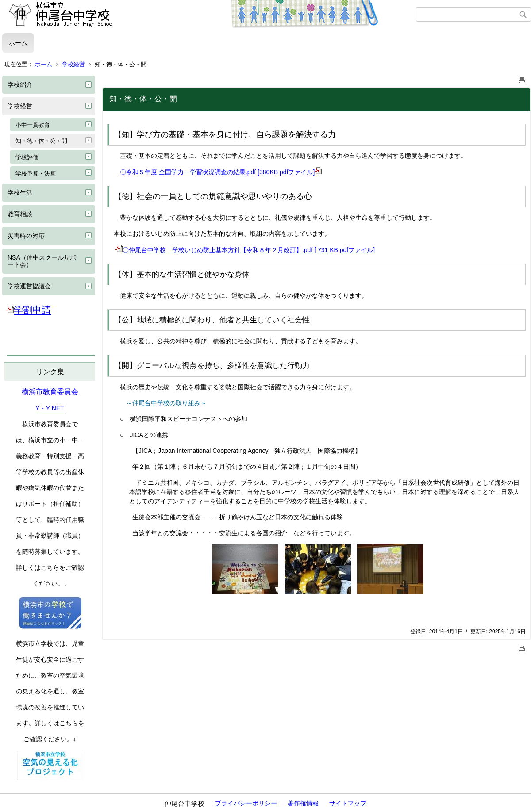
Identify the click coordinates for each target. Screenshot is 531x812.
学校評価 (27, 157)
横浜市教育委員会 (50, 392)
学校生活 (20, 192)
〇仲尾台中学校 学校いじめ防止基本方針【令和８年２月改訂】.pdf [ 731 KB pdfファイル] (245, 250)
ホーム (18, 43)
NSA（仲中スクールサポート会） (42, 261)
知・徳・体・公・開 (41, 141)
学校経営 (73, 64)
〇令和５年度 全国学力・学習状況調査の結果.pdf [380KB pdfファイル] (221, 172)
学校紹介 (20, 84)
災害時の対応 (26, 236)
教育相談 (20, 214)
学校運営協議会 (29, 286)
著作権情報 (303, 803)
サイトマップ (348, 803)
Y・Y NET (50, 408)
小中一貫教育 (33, 125)
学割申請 (29, 310)
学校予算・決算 (36, 174)
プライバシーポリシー (246, 803)
